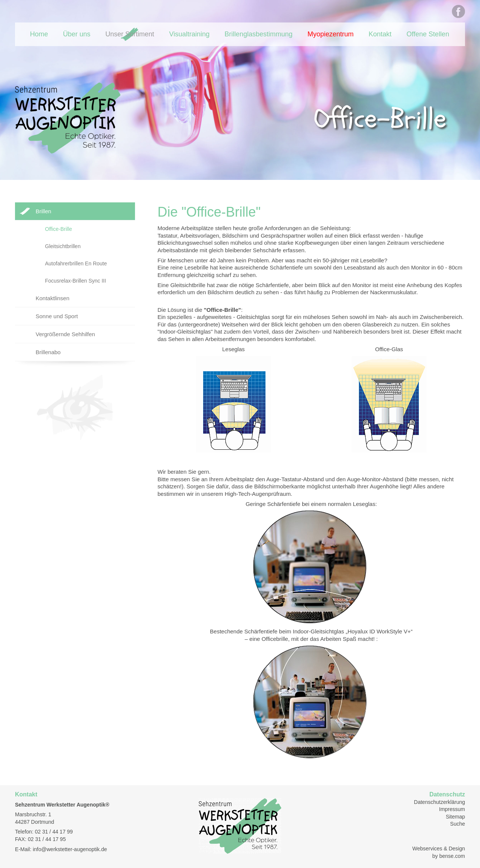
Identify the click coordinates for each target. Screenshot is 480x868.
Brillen (43, 211)
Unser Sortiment (130, 34)
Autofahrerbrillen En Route (76, 263)
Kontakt (380, 34)
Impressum (452, 809)
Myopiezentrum (331, 34)
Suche (457, 824)
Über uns (77, 34)
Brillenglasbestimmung (259, 34)
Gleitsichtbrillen (63, 246)
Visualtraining (189, 34)
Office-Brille (58, 229)
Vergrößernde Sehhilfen (65, 334)
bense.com (452, 856)
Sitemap (455, 817)
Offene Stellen (428, 34)
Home (39, 34)
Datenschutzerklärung (439, 802)
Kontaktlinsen (52, 298)
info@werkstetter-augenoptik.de (70, 849)
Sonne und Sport (57, 316)
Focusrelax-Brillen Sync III (76, 281)
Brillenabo (48, 352)
